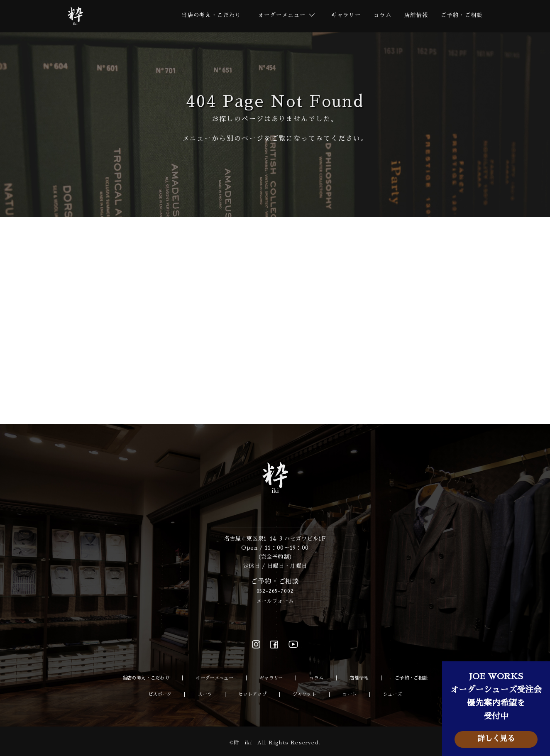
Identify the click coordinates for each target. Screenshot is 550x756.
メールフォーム (275, 602)
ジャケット (307, 695)
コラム (377, 16)
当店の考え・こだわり (197, 16)
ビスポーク (158, 695)
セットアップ (252, 695)
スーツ (204, 695)
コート (353, 695)
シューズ (395, 695)
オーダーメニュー (216, 680)
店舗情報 (412, 16)
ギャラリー (339, 16)
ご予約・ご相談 (460, 16)
